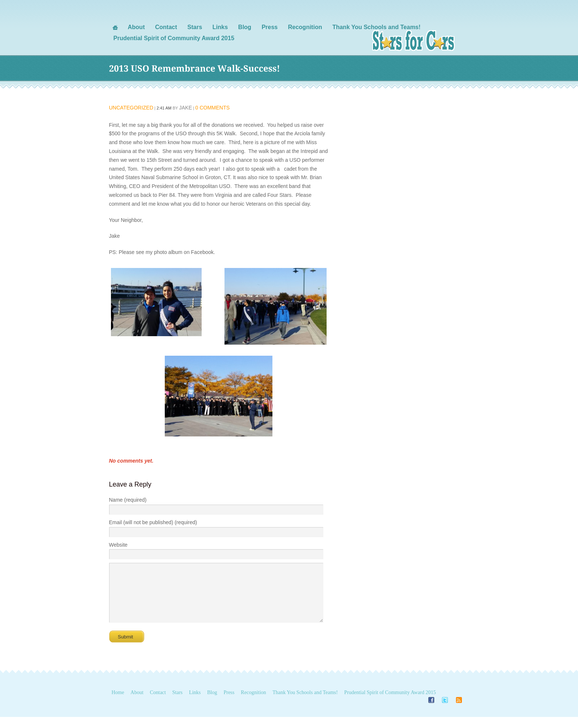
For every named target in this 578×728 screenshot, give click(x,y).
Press (229, 703)
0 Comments (213, 108)
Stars (177, 703)
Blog (212, 703)
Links (195, 703)
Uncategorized (131, 108)
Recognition (253, 703)
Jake (186, 108)
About (137, 703)
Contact (158, 703)
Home (118, 703)
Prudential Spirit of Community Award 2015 (390, 703)
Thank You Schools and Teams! (305, 703)
